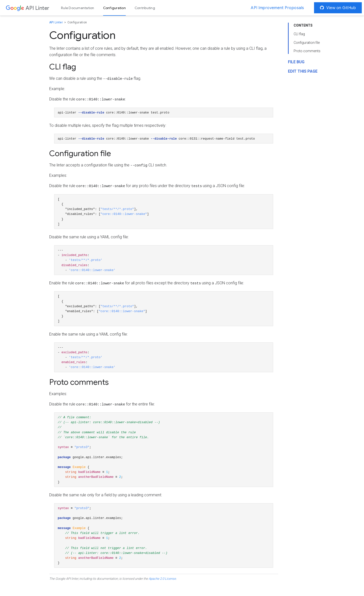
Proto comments (307, 51)
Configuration (114, 8)
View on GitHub (338, 8)
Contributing (145, 8)
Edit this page (303, 72)
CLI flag (299, 34)
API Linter (56, 23)
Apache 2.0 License (162, 591)
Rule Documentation (78, 8)
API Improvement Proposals (277, 8)
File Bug (296, 62)
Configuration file (307, 43)
